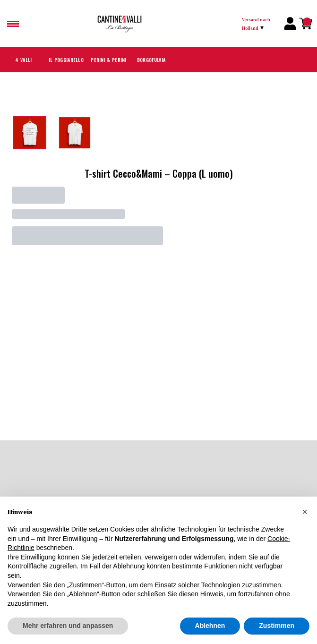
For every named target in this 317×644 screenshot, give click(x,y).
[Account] (290, 24)
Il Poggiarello (66, 60)
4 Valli (24, 60)
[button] (305, 533)
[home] (162, 24)
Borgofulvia (151, 60)
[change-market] (260, 24)
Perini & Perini (108, 60)
